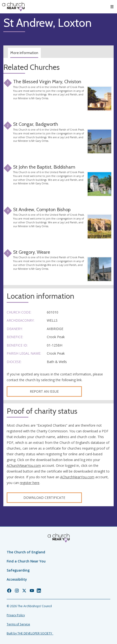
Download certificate (44, 498)
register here (30, 483)
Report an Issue (44, 391)
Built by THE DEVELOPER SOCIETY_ (30, 633)
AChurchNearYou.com (24, 465)
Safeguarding (18, 570)
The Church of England (26, 552)
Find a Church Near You (26, 561)
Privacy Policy (16, 615)
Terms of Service (18, 624)
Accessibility (17, 579)
